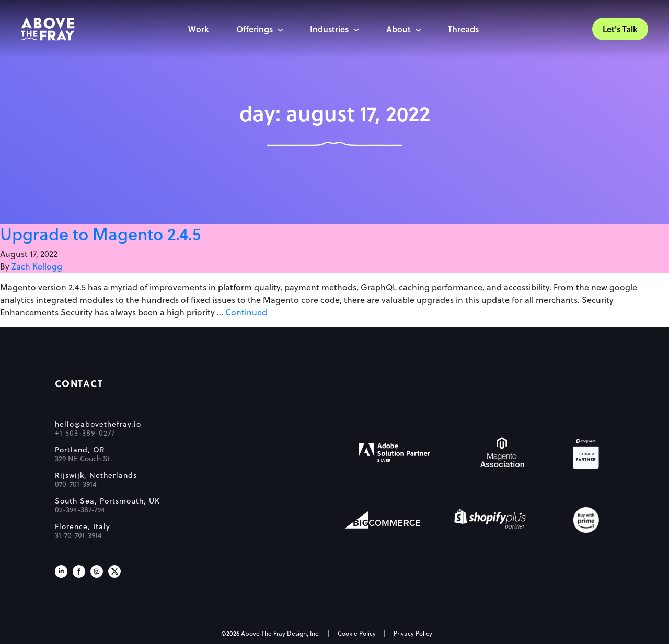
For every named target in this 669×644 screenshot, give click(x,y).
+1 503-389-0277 (85, 433)
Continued (246, 312)
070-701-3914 (76, 484)
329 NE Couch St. (84, 459)
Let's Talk (620, 29)
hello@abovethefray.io (98, 424)
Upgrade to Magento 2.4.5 (100, 233)
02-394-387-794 (80, 510)
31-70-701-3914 (78, 535)
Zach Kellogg (37, 266)
